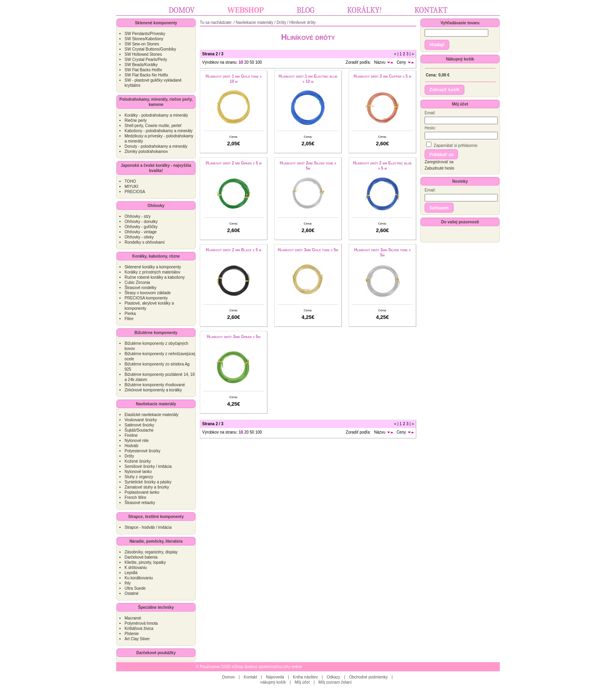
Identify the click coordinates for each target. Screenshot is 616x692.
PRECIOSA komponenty (146, 298)
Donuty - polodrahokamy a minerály (156, 146)
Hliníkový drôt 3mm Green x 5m (234, 337)
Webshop (246, 10)
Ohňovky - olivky (139, 237)
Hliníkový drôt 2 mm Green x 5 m (234, 163)
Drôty (129, 456)
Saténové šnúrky (139, 425)
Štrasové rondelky (140, 288)
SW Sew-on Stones (142, 44)
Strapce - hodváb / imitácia (148, 527)
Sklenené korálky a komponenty (153, 267)
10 (241, 62)
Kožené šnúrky (138, 461)
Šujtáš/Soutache (139, 430)
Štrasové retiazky (140, 503)
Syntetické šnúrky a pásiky (148, 482)
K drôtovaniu (136, 568)
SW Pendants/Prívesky (145, 34)
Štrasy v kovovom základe (148, 293)
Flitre (129, 319)
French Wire (135, 497)
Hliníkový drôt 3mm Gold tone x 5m (308, 250)
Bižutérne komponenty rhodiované (155, 385)
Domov (182, 10)
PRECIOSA (135, 192)
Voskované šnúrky (141, 420)
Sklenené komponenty (156, 23)
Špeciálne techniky (156, 607)
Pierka (130, 314)
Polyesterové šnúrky (142, 451)
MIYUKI (131, 187)
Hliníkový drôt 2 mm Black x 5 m (234, 250)
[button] (437, 45)
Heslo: (430, 128)
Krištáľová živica (139, 628)
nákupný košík (273, 682)
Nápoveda (275, 677)
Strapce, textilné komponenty (156, 517)
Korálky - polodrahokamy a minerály (156, 115)
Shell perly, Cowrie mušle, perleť (153, 126)
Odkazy (333, 677)
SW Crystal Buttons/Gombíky (150, 49)
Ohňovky (156, 206)
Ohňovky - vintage (141, 232)
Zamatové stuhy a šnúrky (147, 487)
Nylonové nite (137, 441)
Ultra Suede (135, 588)
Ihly (128, 583)
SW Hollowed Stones (143, 54)
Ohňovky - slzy (138, 216)
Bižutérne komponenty (156, 333)
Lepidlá (131, 573)
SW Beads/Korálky (141, 65)
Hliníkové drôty (302, 22)
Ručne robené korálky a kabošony (155, 277)
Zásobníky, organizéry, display (151, 552)
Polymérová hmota (141, 623)
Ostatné (132, 593)
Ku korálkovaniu (139, 578)
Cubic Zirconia (137, 282)
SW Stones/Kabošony (144, 39)
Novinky (460, 181)
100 (258, 62)
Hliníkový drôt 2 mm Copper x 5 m (383, 76)
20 (247, 62)
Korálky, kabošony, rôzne (156, 256)
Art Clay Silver (137, 639)
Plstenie (132, 634)
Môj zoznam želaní (335, 682)
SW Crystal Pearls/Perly (146, 60)
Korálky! (364, 10)
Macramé (133, 618)
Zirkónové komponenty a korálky (153, 390)
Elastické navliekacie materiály (152, 415)
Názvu (380, 62)
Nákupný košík (460, 59)
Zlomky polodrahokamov (146, 151)
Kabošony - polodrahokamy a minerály (159, 131)
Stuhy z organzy (139, 477)
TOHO (130, 181)
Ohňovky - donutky (141, 222)
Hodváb (131, 446)
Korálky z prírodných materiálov (152, 272)
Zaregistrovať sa (439, 162)
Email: (430, 113)
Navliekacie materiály (156, 404)
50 (252, 62)
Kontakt (431, 10)
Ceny (401, 62)
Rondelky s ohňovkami (145, 242)
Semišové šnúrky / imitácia (148, 466)
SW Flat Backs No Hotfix (146, 75)
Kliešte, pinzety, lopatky (145, 562)
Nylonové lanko (138, 472)
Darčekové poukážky (156, 653)
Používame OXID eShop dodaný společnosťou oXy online (251, 667)
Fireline (131, 435)
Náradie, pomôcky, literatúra (156, 541)
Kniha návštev (305, 677)
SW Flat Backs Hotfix (143, 70)
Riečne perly (136, 120)
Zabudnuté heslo (440, 168)
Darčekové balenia (141, 557)
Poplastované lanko (142, 492)
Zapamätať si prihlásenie (452, 145)
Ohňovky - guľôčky (141, 227)
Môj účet (460, 104)
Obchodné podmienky (368, 677)
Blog (305, 10)
